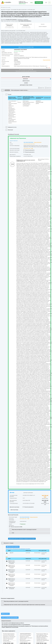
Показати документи (29, 150)
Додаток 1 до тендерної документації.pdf (12, 566)
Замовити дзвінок (22, 4)
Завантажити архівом (13, 547)
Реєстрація (39, 3)
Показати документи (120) (16, 527)
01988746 (16, 60)
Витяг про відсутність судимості (26, 70)
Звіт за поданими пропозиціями (10, 618)
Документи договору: (15, 507)
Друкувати (5, 614)
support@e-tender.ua (23, 3)
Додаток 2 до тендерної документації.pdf (12, 571)
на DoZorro (26, 20)
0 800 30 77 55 (22, 2)
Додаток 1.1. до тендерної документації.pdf (12, 562)
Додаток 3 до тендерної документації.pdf (12, 575)
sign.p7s (12, 553)
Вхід (31, 3)
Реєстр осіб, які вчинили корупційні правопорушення (26, 71)
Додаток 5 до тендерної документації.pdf (12, 584)
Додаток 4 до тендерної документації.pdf (12, 580)
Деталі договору (14, 510)
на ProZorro (20, 20)
